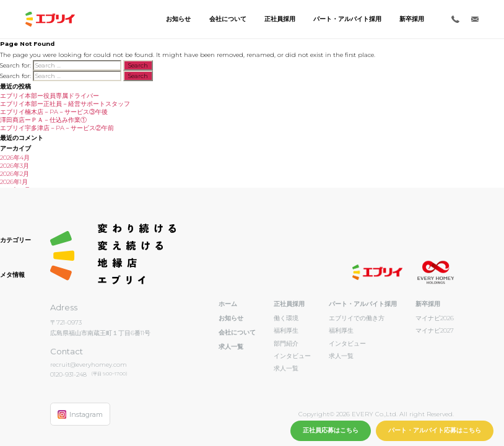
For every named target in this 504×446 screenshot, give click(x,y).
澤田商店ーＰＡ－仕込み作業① (43, 120)
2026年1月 (14, 182)
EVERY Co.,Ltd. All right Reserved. (402, 414)
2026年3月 (15, 166)
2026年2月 (15, 174)
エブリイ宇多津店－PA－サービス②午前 (57, 128)
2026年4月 (15, 158)
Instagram (80, 414)
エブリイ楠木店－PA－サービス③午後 (54, 112)
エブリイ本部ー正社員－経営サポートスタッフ (65, 104)
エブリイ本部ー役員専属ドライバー (50, 96)
